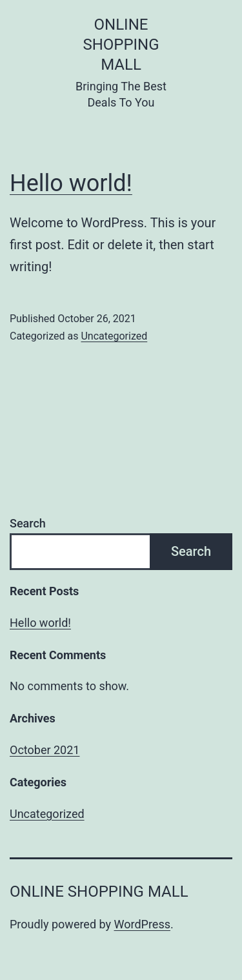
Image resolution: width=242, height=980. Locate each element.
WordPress (142, 924)
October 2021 (45, 750)
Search (28, 523)
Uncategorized (114, 336)
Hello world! (71, 183)
